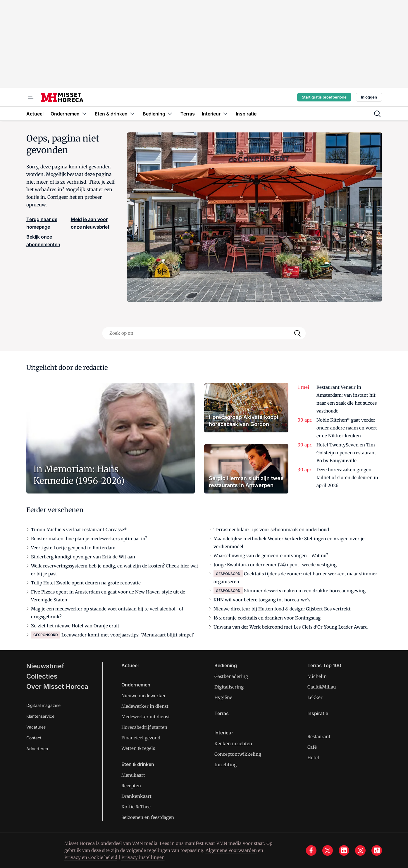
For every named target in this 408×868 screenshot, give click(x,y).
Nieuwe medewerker (144, 696)
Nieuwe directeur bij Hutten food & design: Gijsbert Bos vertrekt (282, 609)
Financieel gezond (141, 738)
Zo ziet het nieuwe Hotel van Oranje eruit (75, 626)
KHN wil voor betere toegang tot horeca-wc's (262, 600)
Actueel (130, 665)
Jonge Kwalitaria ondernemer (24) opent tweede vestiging (275, 565)
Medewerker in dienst (145, 706)
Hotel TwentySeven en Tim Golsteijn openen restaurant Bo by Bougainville (346, 453)
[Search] (297, 333)
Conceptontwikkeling (238, 754)
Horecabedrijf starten (144, 727)
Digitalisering (229, 687)
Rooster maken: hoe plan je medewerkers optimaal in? (89, 539)
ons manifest (190, 843)
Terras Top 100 (324, 665)
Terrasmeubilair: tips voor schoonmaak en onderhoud (271, 530)
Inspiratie (318, 713)
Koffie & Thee (136, 807)
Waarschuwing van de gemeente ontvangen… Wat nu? (271, 556)
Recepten (131, 786)
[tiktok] (377, 850)
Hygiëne (223, 697)
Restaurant (319, 737)
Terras (222, 713)
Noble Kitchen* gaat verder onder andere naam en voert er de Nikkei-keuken (347, 428)
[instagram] (360, 850)
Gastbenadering (231, 676)
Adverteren (37, 749)
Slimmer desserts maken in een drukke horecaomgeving (305, 591)
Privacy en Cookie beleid (91, 857)
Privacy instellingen (143, 857)
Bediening (226, 665)
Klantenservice (40, 716)
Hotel (313, 758)
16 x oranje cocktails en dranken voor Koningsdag (267, 618)
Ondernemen (136, 685)
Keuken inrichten (233, 744)
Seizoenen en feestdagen (148, 817)
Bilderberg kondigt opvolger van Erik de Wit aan (83, 557)
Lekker (315, 697)
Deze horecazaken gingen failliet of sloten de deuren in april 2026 (347, 478)
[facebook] (311, 850)
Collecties (42, 676)
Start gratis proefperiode (324, 97)
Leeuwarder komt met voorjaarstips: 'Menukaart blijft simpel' (128, 635)
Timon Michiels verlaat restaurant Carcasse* (79, 530)
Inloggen (369, 97)
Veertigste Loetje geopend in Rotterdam (73, 548)
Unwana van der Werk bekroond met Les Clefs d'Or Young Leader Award (291, 627)
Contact (34, 738)
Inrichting (225, 765)
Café (312, 747)
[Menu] (31, 97)
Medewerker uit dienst (146, 717)
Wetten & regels (138, 748)
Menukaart (133, 775)
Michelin (317, 676)
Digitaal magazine (43, 705)
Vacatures (36, 727)
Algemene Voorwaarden (231, 850)
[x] (328, 850)
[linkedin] (344, 850)
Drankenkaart (136, 796)
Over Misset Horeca (57, 686)
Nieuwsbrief (45, 666)
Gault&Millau (322, 687)
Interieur (224, 733)
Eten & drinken (138, 764)
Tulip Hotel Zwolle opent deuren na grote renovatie (86, 583)
